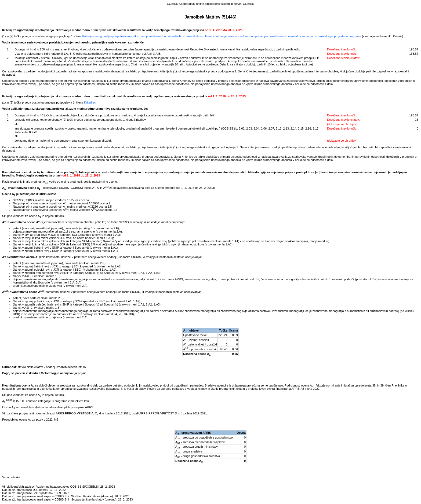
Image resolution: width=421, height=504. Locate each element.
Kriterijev (90, 102)
